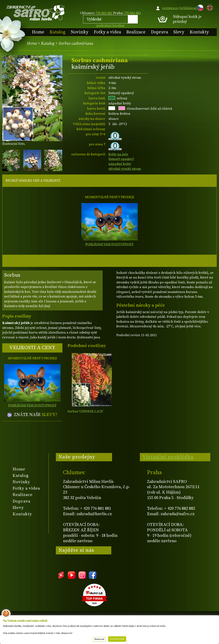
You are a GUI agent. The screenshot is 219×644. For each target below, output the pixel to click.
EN (209, 7)
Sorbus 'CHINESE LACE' (85, 411)
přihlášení (188, 8)
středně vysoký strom (125, 169)
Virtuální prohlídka (168, 457)
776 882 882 (132, 13)
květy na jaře (118, 154)
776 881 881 (104, 13)
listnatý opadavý (121, 159)
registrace (170, 8)
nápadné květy (120, 164)
